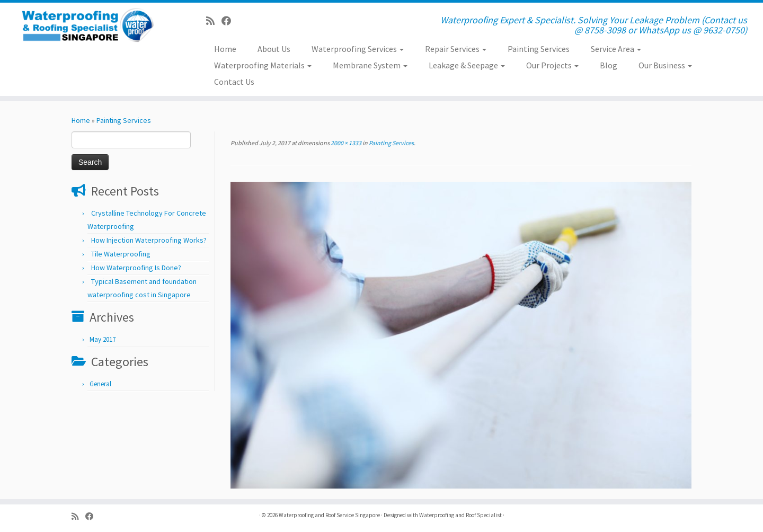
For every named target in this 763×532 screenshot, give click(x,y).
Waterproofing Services (358, 49)
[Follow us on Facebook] (230, 21)
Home (225, 49)
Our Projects (552, 65)
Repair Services (456, 49)
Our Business (665, 65)
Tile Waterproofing (121, 254)
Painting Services (539, 49)
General (100, 384)
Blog (609, 65)
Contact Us (234, 82)
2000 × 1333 (345, 143)
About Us (274, 49)
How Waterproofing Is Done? (136, 268)
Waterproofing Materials (263, 65)
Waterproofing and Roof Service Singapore (329, 515)
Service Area (616, 49)
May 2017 (103, 339)
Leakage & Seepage (467, 65)
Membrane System (370, 65)
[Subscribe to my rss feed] (214, 21)
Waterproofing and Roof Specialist (460, 515)
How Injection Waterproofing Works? (149, 240)
